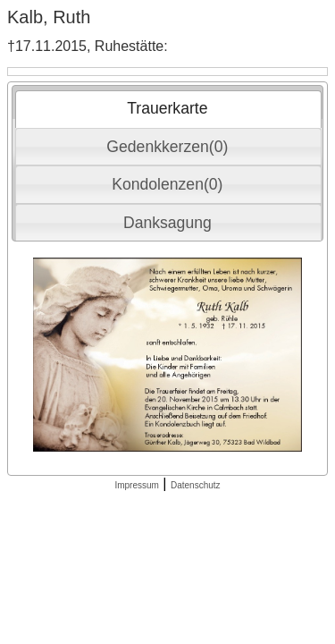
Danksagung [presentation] (167, 223)
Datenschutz (196, 485)
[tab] (168, 109)
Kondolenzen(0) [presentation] (167, 184)
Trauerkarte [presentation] (167, 108)
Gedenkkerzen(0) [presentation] (167, 147)
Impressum (136, 485)
